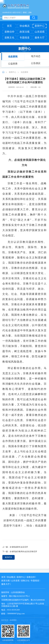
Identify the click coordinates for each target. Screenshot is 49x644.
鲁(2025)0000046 (38, 600)
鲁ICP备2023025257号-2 (19, 596)
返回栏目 (8, 557)
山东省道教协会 (18, 592)
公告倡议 (36, 63)
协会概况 (25, 26)
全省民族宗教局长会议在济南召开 (23, 552)
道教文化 (9, 38)
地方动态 (36, 56)
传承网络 (13, 620)
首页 (9, 26)
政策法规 (25, 32)
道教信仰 (9, 32)
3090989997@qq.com (16, 614)
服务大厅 (40, 38)
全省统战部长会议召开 (19, 547)
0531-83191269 (13, 610)
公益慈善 (13, 64)
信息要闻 (13, 56)
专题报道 (25, 38)
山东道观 (40, 32)
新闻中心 (40, 26)
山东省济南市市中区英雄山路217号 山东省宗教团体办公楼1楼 (23, 605)
